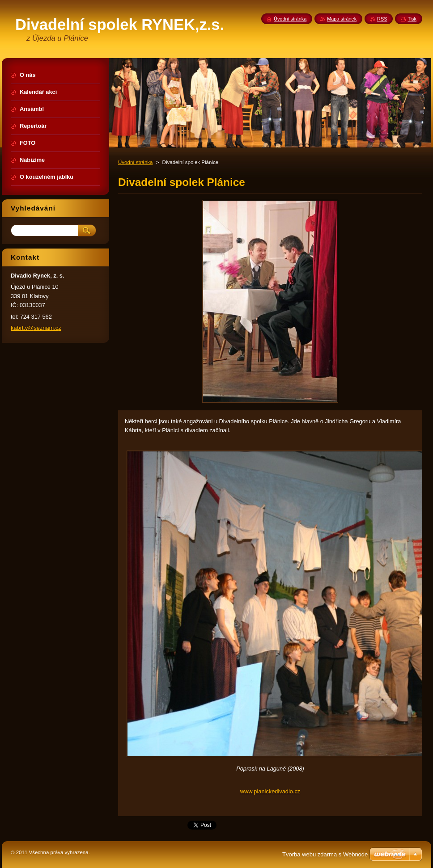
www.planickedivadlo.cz (270, 791)
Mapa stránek (342, 19)
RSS (382, 19)
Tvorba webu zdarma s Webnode (325, 854)
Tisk (412, 19)
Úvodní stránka (135, 162)
